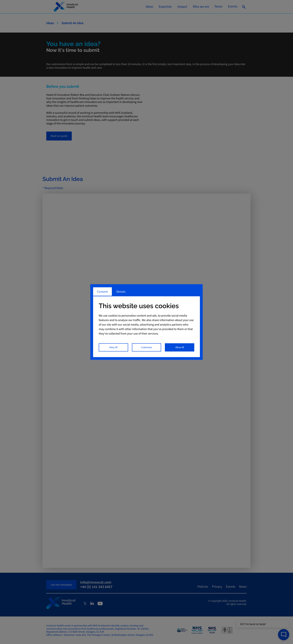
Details (121, 291)
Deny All (113, 347)
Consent (102, 291)
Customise (146, 347)
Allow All (180, 347)
